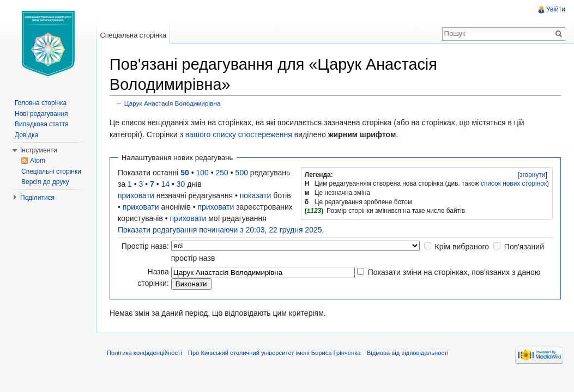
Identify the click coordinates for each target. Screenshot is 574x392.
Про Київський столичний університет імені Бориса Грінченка (274, 353)
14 (166, 184)
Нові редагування (41, 114)
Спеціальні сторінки (51, 171)
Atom (38, 161)
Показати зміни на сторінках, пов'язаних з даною (454, 272)
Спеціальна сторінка (133, 35)
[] (532, 175)
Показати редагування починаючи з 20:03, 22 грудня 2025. (221, 230)
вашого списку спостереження (239, 134)
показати (256, 195)
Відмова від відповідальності (408, 353)
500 (242, 173)
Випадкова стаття (41, 124)
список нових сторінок (514, 183)
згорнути (532, 175)
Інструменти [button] (39, 150)
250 (222, 173)
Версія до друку (45, 182)
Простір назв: (145, 246)
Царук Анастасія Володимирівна (173, 103)
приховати (136, 195)
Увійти (556, 9)
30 (181, 184)
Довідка (26, 135)
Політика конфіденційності (144, 353)
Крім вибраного (462, 247)
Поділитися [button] (37, 198)
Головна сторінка (41, 103)
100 (203, 173)
